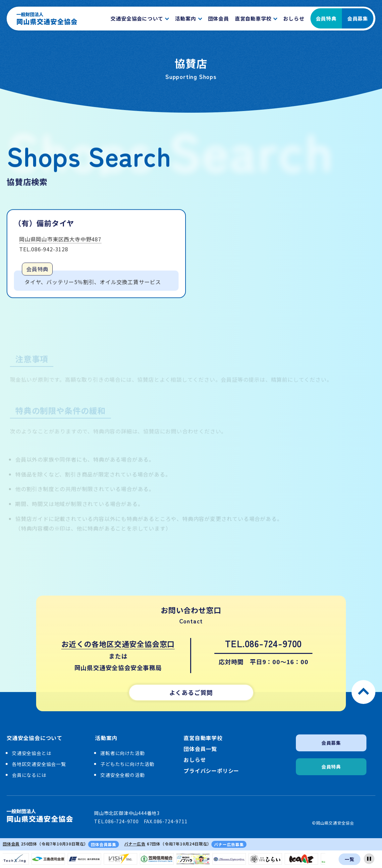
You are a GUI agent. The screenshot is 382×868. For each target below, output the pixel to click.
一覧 (350, 859)
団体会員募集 (104, 844)
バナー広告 (135, 844)
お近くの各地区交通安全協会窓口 (118, 644)
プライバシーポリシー (211, 771)
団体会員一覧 (200, 749)
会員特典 (326, 18)
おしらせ (195, 760)
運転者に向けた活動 (122, 753)
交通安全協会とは (31, 753)
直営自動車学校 (203, 738)
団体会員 (11, 844)
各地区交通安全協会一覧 (39, 764)
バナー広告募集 (229, 844)
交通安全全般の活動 (122, 775)
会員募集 (358, 18)
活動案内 (106, 738)
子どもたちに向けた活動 (127, 764)
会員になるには (29, 775)
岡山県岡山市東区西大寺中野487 (60, 241)
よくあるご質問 (191, 692)
